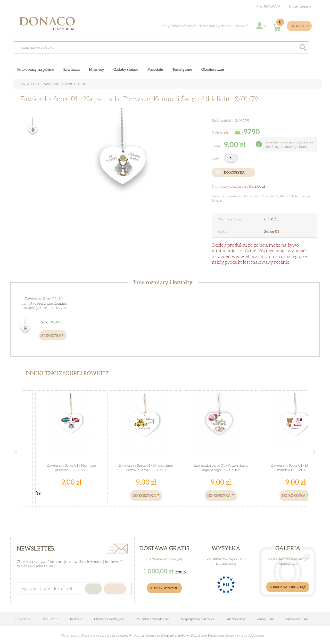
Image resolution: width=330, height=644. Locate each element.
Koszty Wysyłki (164, 588)
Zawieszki (49, 84)
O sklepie (23, 619)
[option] (124, 166)
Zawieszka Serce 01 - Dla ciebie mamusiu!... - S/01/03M (296, 467)
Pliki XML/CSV (268, 6)
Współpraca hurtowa (198, 619)
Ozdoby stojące (126, 69)
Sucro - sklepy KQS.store (245, 635)
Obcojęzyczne (213, 69)
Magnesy (97, 69)
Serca (68, 84)
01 (81, 84)
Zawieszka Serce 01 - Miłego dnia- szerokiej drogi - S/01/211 (146, 467)
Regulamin (50, 619)
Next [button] (314, 452)
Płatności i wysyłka (109, 619)
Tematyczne (182, 69)
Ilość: (216, 159)
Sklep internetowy (175, 635)
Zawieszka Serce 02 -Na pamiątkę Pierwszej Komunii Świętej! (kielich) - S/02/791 (44, 303)
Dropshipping (300, 6)
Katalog (28, 84)
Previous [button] (16, 452)
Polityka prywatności (153, 619)
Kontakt (76, 619)
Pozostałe (155, 69)
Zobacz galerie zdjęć (288, 587)
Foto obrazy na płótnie (36, 69)
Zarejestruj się (296, 619)
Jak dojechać (236, 619)
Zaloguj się (265, 619)
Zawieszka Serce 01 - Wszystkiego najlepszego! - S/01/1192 (221, 467)
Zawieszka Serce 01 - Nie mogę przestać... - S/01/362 (72, 467)
